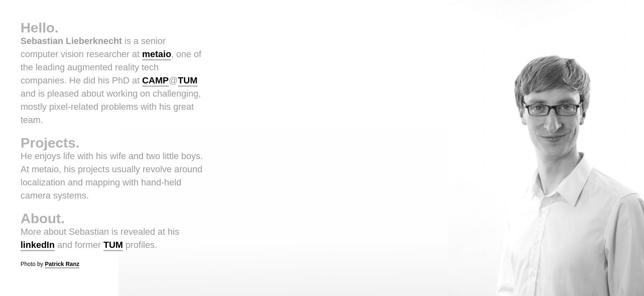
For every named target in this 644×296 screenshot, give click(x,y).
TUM (188, 80)
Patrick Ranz (62, 264)
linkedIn (38, 245)
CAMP (155, 80)
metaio (157, 54)
